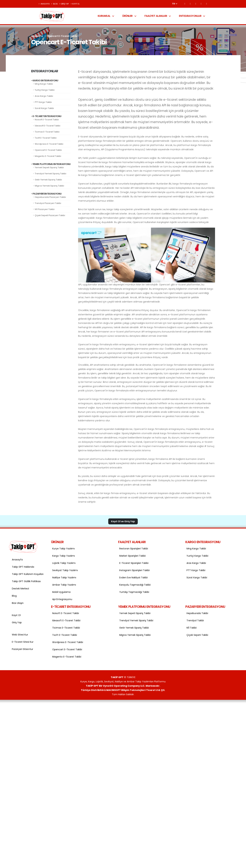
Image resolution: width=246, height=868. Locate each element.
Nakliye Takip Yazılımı (64, 578)
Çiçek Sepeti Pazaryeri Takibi (50, 215)
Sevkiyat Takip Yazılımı (65, 570)
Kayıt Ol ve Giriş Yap (123, 521)
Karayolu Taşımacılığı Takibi (135, 585)
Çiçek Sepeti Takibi (197, 635)
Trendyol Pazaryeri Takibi (48, 203)
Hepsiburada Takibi (197, 613)
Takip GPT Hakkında (23, 567)
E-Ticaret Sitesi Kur (23, 642)
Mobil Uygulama (61, 592)
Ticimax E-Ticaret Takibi (47, 132)
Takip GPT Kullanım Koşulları (27, 574)
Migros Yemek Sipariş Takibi (49, 186)
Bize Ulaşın (18, 603)
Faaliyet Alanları (158, 16)
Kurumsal (106, 16)
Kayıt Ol (75, 4)
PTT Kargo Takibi (43, 102)
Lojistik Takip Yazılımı (64, 563)
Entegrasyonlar (192, 16)
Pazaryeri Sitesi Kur (22, 649)
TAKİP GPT (117, 677)
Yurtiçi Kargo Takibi (45, 90)
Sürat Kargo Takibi (44, 108)
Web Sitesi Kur (20, 635)
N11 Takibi (192, 628)
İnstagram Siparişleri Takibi (134, 570)
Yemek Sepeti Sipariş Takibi (49, 167)
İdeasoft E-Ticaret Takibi (48, 126)
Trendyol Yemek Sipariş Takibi (51, 174)
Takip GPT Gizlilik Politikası (26, 581)
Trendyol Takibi (195, 620)
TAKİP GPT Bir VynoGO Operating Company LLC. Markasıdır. (123, 686)
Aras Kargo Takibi (44, 96)
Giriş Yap (64, 4)
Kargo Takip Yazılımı (64, 556)
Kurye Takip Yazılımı (63, 549)
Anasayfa (44, 4)
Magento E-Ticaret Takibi (48, 156)
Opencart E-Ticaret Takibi (48, 150)
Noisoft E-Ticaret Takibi (47, 120)
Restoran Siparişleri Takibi (134, 549)
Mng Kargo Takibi (44, 84)
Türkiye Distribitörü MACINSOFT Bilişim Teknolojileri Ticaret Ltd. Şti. (123, 690)
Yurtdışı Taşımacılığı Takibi (134, 592)
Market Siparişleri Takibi (132, 556)
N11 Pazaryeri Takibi (45, 209)
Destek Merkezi (20, 589)
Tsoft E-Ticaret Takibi (46, 138)
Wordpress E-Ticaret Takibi (49, 144)
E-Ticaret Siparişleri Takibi (134, 563)
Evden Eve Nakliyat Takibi (133, 578)
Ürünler (129, 16)
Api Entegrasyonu (62, 599)
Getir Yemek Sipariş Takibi (48, 180)
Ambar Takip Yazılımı (64, 585)
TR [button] (175, 4)
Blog (54, 4)
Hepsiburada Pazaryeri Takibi (50, 197)
